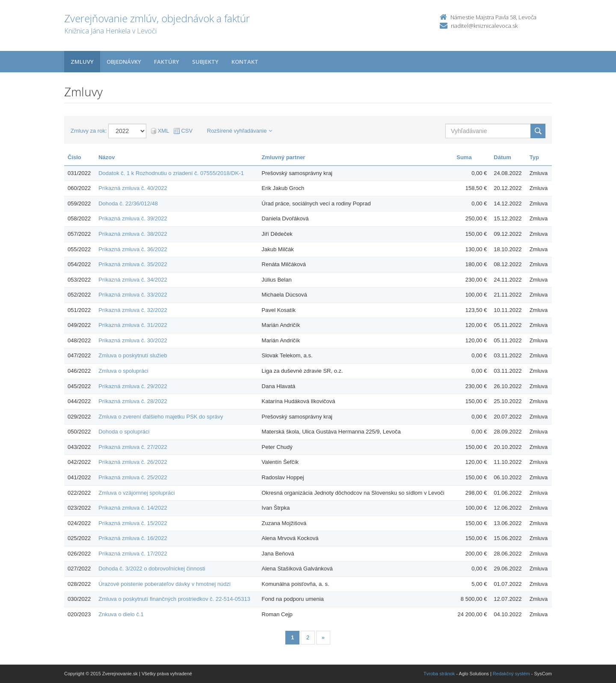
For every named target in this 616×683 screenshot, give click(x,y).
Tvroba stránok (439, 674)
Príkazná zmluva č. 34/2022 (133, 280)
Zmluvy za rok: (89, 131)
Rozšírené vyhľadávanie (240, 131)
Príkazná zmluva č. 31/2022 (133, 325)
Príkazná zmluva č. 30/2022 (133, 340)
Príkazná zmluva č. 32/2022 (133, 310)
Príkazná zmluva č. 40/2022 (133, 188)
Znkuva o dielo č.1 (121, 614)
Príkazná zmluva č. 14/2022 (133, 508)
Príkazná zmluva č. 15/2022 (133, 523)
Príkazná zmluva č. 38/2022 (133, 234)
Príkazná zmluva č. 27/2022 (133, 447)
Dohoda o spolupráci (124, 432)
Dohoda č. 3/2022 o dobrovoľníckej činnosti (152, 569)
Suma (464, 157)
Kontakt (245, 62)
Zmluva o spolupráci (123, 371)
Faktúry (167, 62)
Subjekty (205, 62)
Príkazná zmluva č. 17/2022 (133, 554)
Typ (534, 157)
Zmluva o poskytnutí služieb (133, 355)
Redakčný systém (511, 674)
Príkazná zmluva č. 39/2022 (133, 218)
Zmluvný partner (284, 157)
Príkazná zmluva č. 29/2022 (133, 386)
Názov (107, 157)
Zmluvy (82, 62)
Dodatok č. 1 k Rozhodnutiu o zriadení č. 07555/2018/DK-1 (171, 173)
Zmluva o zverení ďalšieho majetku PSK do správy (161, 417)
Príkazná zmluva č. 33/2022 (133, 295)
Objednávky (124, 62)
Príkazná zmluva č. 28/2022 (133, 401)
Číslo (74, 157)
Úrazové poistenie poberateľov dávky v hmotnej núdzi (164, 584)
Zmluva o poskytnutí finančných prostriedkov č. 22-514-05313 (174, 599)
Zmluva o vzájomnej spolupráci (136, 493)
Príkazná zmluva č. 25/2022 (133, 477)
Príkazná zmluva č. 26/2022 (133, 462)
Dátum (502, 157)
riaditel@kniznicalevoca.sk (484, 26)
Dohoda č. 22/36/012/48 (128, 203)
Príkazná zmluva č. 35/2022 (133, 264)
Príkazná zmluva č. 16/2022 (133, 538)
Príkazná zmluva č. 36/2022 (133, 249)
